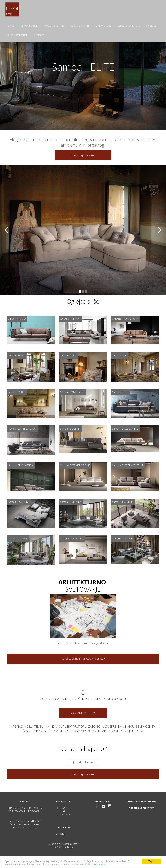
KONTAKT (39, 35)
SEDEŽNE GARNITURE (129, 26)
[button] (6, 230)
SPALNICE (151, 26)
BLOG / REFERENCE (18, 35)
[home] (12, 9)
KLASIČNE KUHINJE (80, 26)
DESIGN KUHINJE (29, 26)
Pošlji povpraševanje (83, 155)
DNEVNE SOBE (104, 26)
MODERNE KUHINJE (54, 26)
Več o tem (99, 864)
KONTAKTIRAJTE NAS (83, 713)
